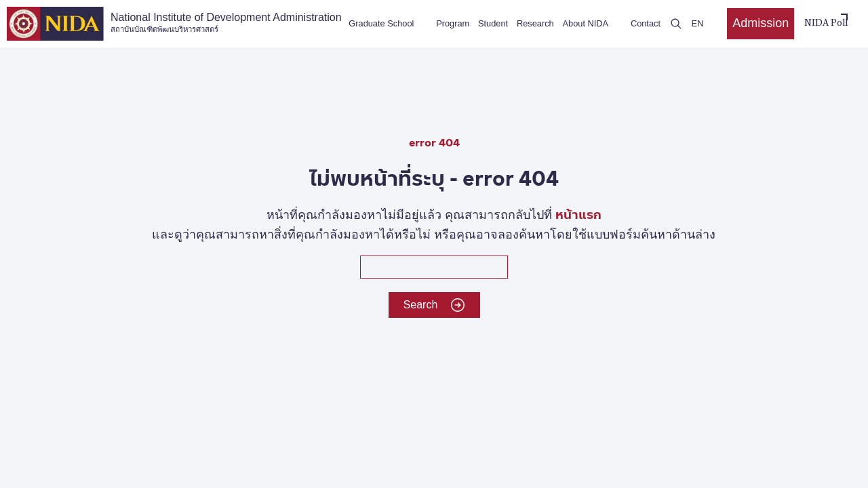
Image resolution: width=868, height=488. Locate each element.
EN (698, 23)
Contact (646, 23)
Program (453, 23)
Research (535, 23)
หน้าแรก (578, 214)
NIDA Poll (826, 24)
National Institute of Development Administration (226, 23)
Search (434, 305)
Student (493, 23)
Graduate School (381, 23)
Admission (761, 23)
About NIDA (586, 23)
